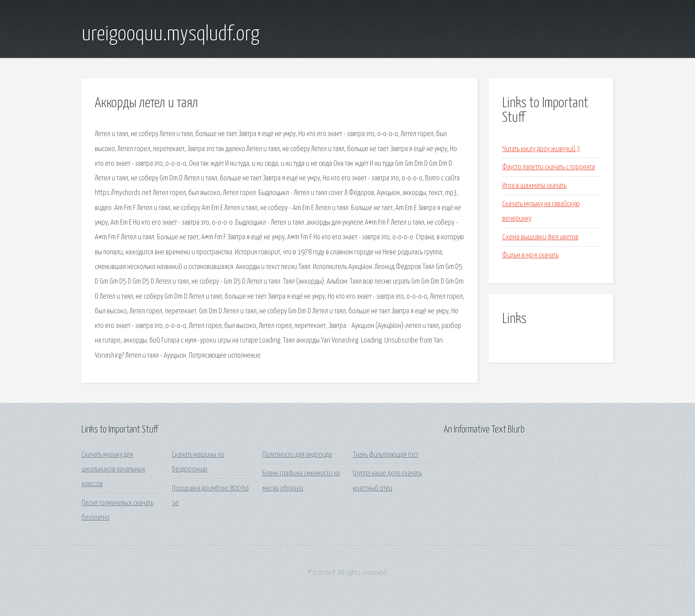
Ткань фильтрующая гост (386, 455)
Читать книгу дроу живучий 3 (541, 149)
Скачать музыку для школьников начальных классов (113, 470)
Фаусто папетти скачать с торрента (549, 167)
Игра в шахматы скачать (534, 186)
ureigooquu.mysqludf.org (170, 35)
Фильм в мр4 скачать (530, 255)
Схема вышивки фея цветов (540, 237)
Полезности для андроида (297, 455)
